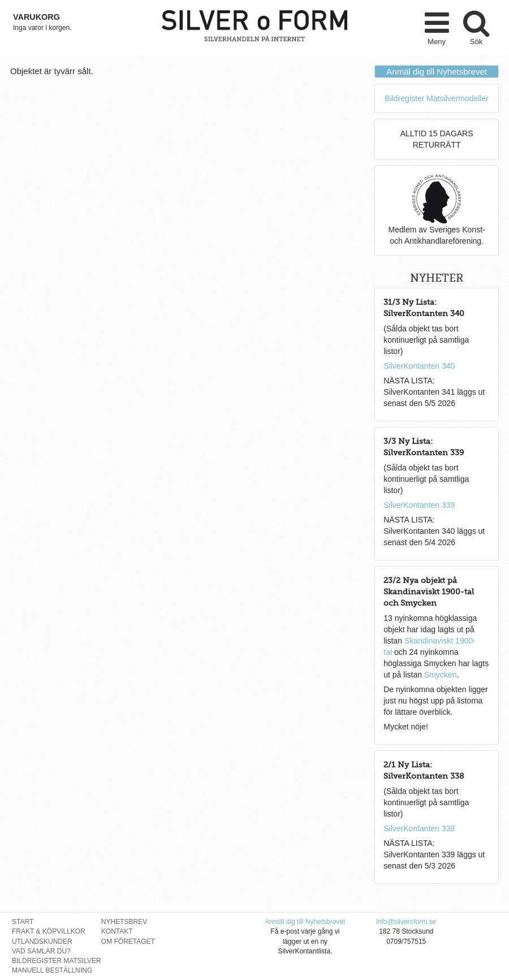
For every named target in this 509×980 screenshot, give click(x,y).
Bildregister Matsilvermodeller (437, 98)
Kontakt (117, 931)
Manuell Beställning (52, 970)
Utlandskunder (42, 942)
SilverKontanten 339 (419, 505)
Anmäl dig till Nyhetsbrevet (437, 72)
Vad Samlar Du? (41, 951)
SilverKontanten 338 (419, 828)
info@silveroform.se (406, 922)
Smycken (441, 675)
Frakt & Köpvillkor (49, 931)
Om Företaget (128, 942)
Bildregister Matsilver (57, 961)
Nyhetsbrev (124, 922)
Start (23, 922)
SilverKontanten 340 (419, 366)
